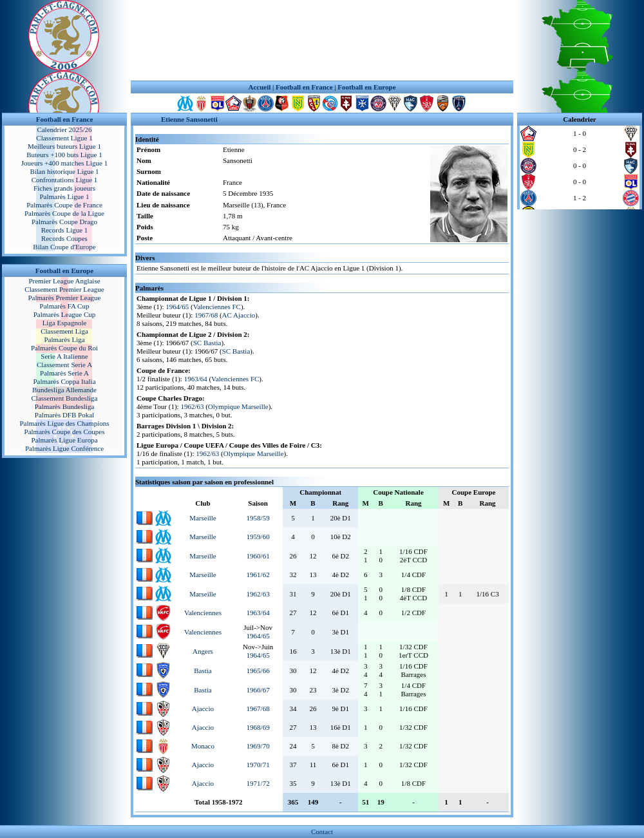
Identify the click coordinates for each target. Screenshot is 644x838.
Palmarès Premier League (64, 298)
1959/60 (258, 537)
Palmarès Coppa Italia (64, 381)
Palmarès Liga (64, 339)
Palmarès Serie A (64, 373)
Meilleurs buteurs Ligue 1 (64, 146)
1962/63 (192, 406)
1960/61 (258, 556)
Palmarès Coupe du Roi (64, 348)
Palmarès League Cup (65, 314)
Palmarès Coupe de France (64, 205)
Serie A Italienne (64, 356)
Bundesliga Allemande (64, 390)
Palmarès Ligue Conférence (64, 448)
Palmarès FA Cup (65, 306)
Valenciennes (203, 613)
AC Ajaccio (239, 315)
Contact (322, 832)
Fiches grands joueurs (64, 188)
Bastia (203, 671)
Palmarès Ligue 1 (65, 196)
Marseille (203, 518)
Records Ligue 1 (65, 230)
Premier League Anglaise (64, 281)
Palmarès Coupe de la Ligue (64, 213)
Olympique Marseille (238, 406)
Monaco (203, 746)
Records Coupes (64, 238)
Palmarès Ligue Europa (64, 440)
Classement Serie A (64, 365)
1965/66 (258, 671)
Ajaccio (203, 709)
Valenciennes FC (217, 307)
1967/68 (206, 315)
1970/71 (258, 765)
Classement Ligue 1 (64, 138)
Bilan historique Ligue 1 (64, 171)
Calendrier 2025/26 (64, 129)
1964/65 (177, 307)
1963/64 (196, 379)
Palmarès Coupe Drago (64, 222)
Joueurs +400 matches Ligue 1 (65, 163)
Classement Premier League (64, 289)
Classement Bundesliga (65, 398)
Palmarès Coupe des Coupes (65, 432)
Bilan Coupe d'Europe (64, 247)
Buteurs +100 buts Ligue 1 (64, 155)
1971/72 (258, 783)
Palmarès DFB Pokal (64, 415)
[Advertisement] (322, 40)
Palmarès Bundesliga (65, 406)
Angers (203, 651)
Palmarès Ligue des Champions (64, 423)
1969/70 (258, 746)
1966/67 (258, 690)
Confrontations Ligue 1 (65, 180)
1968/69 (258, 727)
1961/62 (258, 575)
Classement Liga (64, 331)
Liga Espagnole (65, 323)
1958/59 (258, 518)
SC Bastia (207, 343)
